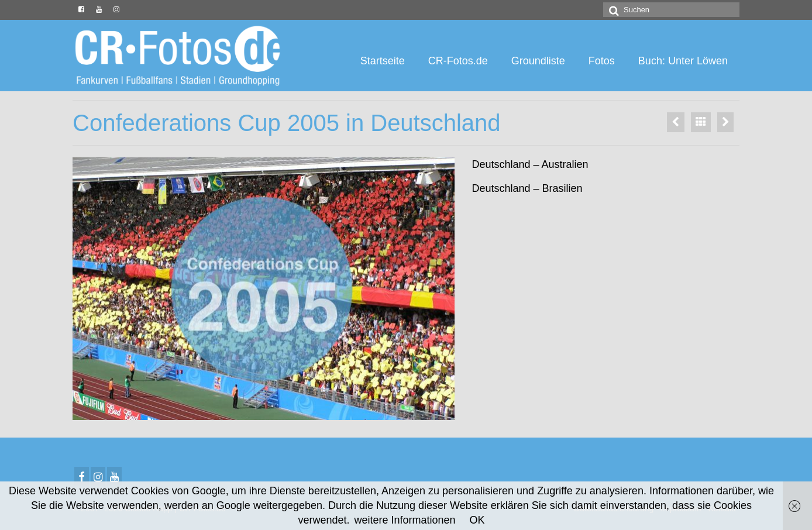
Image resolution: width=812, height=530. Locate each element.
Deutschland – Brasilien (527, 188)
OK (477, 520)
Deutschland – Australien (530, 164)
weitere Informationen (405, 520)
